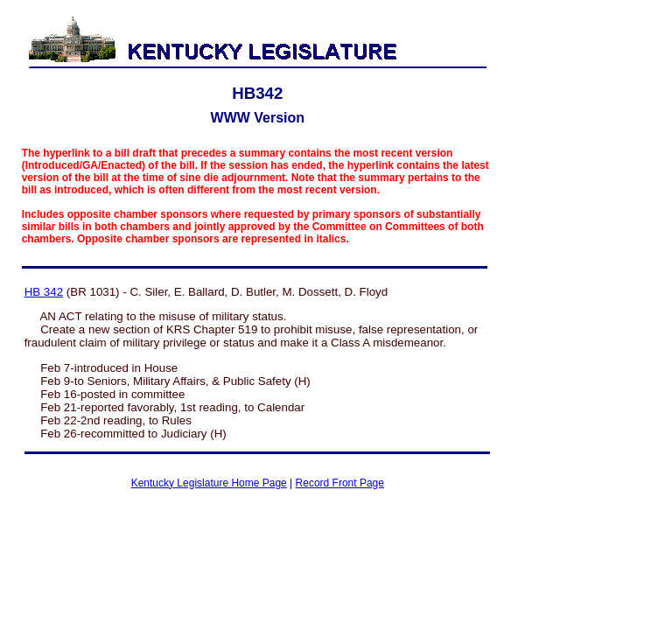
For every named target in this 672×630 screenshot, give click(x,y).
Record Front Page (340, 483)
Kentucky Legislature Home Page (209, 483)
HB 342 (44, 292)
